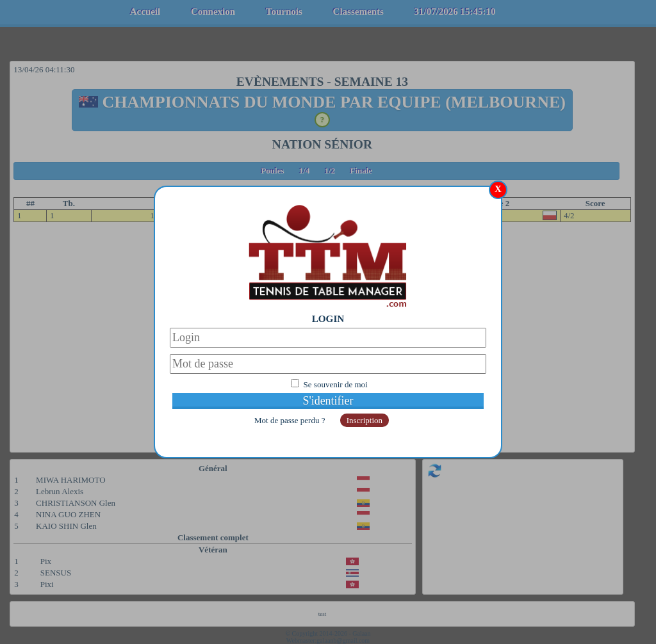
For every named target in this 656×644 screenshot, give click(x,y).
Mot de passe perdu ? (291, 420)
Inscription (365, 420)
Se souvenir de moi (336, 384)
